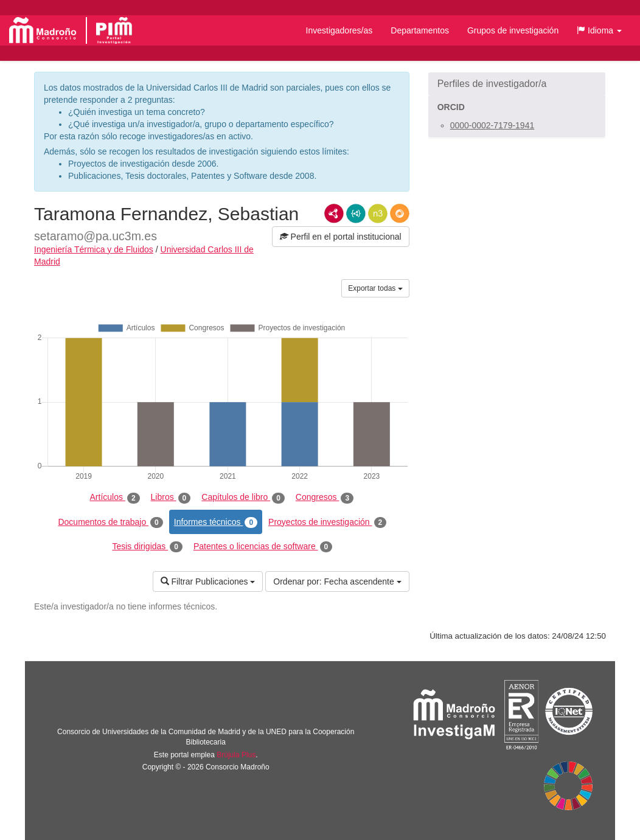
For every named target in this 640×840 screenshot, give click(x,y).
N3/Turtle (378, 213)
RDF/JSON (400, 213)
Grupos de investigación (513, 30)
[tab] (517, 84)
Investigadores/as (339, 30)
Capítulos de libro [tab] (243, 498)
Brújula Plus (236, 755)
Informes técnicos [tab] (216, 522)
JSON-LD (356, 213)
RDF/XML (334, 213)
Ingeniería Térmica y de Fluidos (94, 249)
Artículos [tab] (115, 498)
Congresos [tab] (325, 498)
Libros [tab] (171, 498)
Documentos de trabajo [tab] (110, 522)
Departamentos (420, 30)
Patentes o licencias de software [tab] (263, 547)
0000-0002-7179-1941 (492, 125)
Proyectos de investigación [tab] (327, 522)
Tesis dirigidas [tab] (147, 547)
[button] (599, 30)
